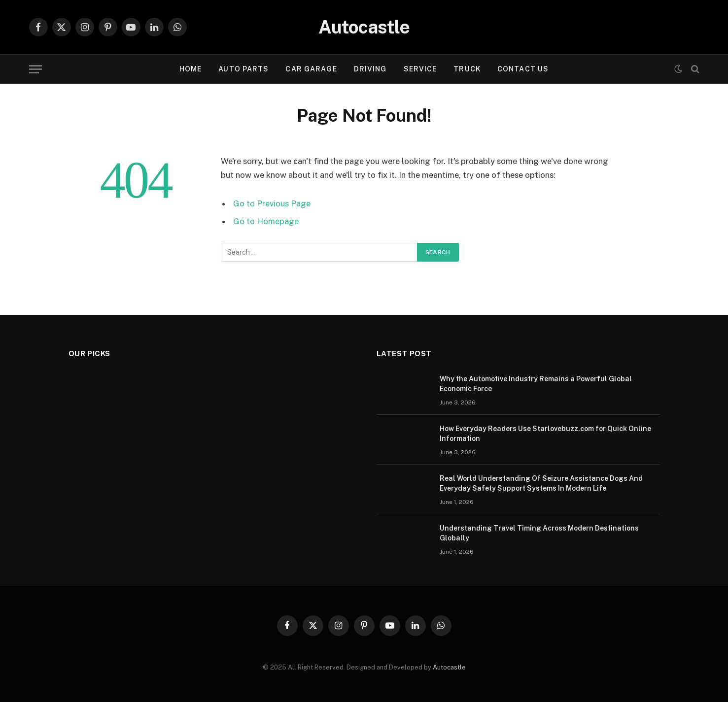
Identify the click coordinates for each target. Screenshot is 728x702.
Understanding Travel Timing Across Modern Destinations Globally (539, 533)
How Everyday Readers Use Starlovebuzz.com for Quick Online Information (545, 434)
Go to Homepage (266, 221)
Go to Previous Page (272, 203)
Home (191, 69)
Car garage (311, 69)
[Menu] (35, 69)
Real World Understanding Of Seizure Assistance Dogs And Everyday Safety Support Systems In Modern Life (541, 483)
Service (420, 69)
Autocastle (449, 667)
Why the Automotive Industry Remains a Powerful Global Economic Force (536, 384)
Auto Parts (243, 69)
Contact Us (523, 69)
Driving (370, 69)
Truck (467, 69)
